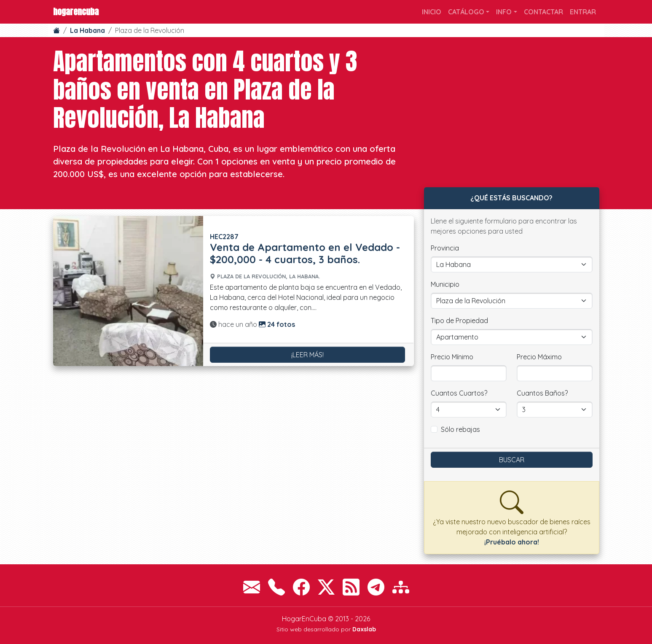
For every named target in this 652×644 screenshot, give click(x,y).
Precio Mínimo (452, 357)
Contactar (543, 12)
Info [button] (504, 12)
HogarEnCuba (76, 12)
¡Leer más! (307, 355)
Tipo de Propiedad (459, 321)
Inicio (432, 12)
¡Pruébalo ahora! (512, 542)
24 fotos (277, 324)
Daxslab (364, 629)
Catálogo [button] (466, 12)
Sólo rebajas (460, 429)
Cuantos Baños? (542, 393)
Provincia (445, 248)
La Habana (87, 30)
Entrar (583, 12)
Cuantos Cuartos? (459, 393)
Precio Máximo (539, 357)
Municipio (445, 284)
